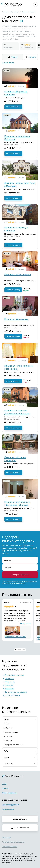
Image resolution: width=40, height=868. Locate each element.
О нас (4, 784)
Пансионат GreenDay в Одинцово (16, 229)
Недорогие (9, 689)
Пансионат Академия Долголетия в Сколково (17, 412)
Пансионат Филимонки (16, 319)
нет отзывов (22, 361)
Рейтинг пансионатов (10, 847)
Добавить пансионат (20, 828)
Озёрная (7, 724)
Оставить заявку (13, 107)
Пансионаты (15, 12)
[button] (16, 650)
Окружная (8, 728)
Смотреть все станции (13, 745)
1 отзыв (20, 131)
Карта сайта (6, 837)
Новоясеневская (11, 732)
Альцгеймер (10, 682)
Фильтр (14, 57)
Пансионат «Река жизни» (18, 274)
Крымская (8, 740)
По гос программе (12, 695)
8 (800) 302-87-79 (9, 800)
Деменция (9, 685)
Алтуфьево (8, 736)
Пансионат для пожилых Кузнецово (17, 138)
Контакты (6, 788)
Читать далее (25, 623)
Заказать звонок (8, 809)
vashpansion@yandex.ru (11, 805)
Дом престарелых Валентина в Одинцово (20, 184)
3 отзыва (21, 86)
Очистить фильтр (8, 63)
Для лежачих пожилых (14, 675)
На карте (32, 57)
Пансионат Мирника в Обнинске (16, 93)
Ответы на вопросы (9, 793)
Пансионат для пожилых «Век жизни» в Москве (17, 503)
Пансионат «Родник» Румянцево (15, 459)
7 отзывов (21, 405)
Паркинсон (9, 678)
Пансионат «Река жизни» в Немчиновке (18, 367)
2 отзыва (21, 178)
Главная (5, 12)
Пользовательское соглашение (13, 842)
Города (24, 12)
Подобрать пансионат (20, 575)
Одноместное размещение (16, 692)
